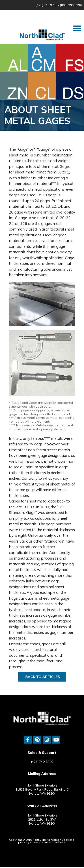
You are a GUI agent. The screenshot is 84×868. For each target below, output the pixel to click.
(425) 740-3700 (46, 5)
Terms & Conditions (53, 842)
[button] (77, 28)
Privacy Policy (29, 842)
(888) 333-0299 (71, 5)
